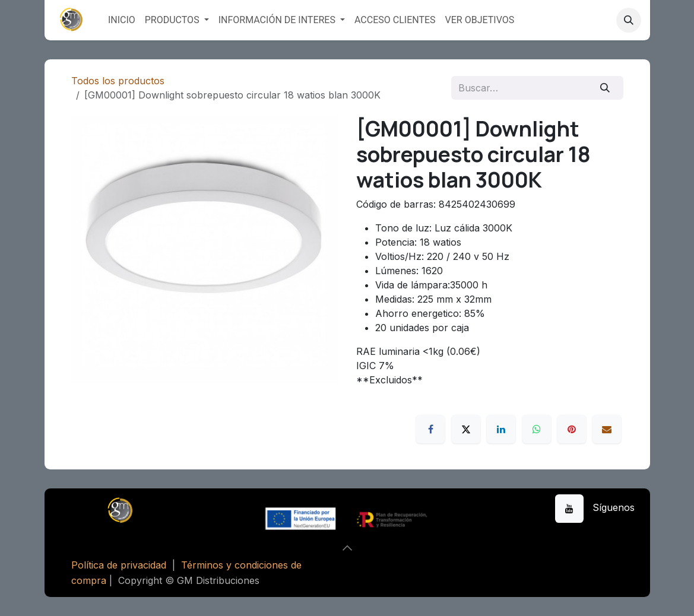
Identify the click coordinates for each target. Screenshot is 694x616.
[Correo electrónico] (607, 429)
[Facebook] (430, 429)
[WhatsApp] (537, 429)
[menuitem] (122, 20)
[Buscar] (605, 88)
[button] (629, 20)
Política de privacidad (119, 565)
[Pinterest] (572, 429)
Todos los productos (118, 81)
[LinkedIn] (501, 429)
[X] (466, 429)
